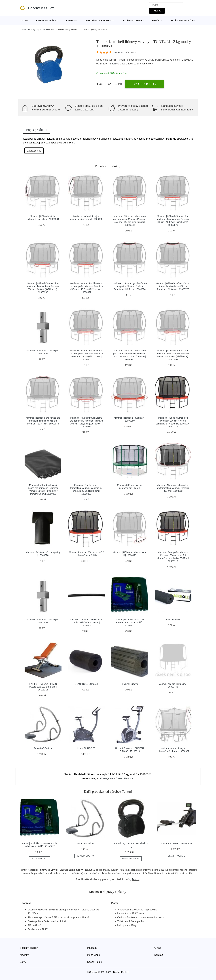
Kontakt (159, 955)
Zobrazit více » (145, 64)
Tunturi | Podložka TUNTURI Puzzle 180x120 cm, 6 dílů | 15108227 (130, 622)
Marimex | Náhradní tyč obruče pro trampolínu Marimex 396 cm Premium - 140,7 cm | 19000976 (130, 286)
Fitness (71, 21)
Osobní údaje (94, 962)
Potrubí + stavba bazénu (99, 21)
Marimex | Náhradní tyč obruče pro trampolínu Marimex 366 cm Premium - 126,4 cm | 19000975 (43, 421)
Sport (39, 29)
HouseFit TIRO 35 (86, 748)
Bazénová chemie (132, 21)
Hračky (156, 21)
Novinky (24, 955)
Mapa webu (94, 955)
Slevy (23, 962)
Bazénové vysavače (182, 21)
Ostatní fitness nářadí (119, 778)
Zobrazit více (34, 151)
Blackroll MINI (173, 620)
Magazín (92, 948)
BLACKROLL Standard (86, 684)
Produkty (32, 29)
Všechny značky (29, 948)
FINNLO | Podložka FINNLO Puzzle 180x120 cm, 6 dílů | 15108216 (43, 687)
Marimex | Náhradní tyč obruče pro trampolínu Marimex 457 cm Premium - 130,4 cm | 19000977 (173, 286)
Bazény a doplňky (46, 21)
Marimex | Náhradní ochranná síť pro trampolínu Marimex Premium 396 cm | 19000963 (173, 488)
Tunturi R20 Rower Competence (177, 843)
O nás (158, 948)
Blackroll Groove (130, 684)
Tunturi (112, 64)
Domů (25, 21)
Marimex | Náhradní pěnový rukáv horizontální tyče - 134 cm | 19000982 (86, 622)
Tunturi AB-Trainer (43, 748)
